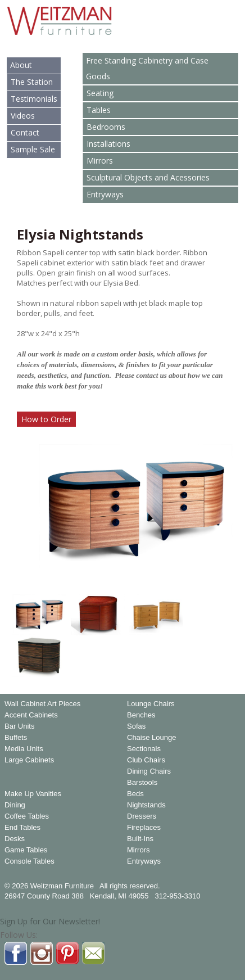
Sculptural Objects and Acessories (148, 177)
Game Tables (26, 850)
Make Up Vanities (33, 794)
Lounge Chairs (151, 704)
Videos (23, 116)
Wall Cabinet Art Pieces (42, 704)
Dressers (142, 816)
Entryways (105, 194)
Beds (135, 794)
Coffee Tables (27, 816)
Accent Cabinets (31, 715)
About (21, 65)
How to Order (46, 419)
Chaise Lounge (151, 738)
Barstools (142, 783)
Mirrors (100, 161)
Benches (141, 715)
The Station (32, 82)
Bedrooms (106, 127)
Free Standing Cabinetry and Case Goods (147, 68)
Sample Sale (33, 149)
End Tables (22, 828)
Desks (15, 839)
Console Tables (30, 861)
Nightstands (146, 805)
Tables (99, 110)
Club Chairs (146, 760)
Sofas (136, 726)
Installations (108, 144)
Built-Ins (140, 839)
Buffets (16, 738)
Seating (100, 93)
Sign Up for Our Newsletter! (50, 921)
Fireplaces (144, 828)
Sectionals (144, 749)
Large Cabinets (29, 760)
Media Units (24, 749)
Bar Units (19, 726)
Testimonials (34, 99)
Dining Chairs (149, 771)
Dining (15, 805)
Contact (25, 132)
